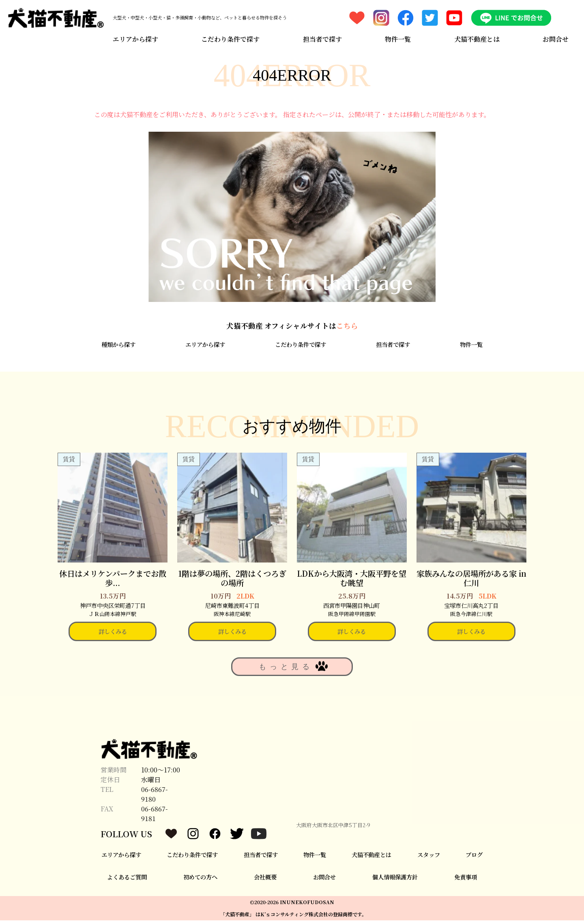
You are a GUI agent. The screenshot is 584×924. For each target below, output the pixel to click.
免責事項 (466, 880)
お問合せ (557, 37)
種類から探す (118, 348)
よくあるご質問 (127, 880)
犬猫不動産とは (477, 37)
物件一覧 (398, 37)
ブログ (474, 858)
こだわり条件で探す (230, 37)
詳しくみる (113, 635)
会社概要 (265, 880)
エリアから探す (134, 37)
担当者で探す (322, 37)
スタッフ (429, 858)
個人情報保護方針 (395, 880)
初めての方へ (200, 880)
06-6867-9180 (155, 798)
